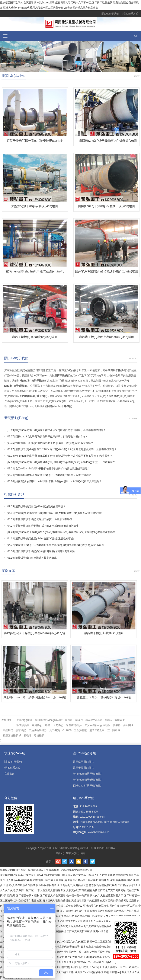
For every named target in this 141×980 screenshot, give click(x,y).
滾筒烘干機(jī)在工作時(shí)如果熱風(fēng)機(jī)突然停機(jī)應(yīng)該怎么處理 (60, 545)
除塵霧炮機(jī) (74, 725)
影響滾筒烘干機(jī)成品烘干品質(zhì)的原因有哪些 (44, 519)
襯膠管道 (120, 720)
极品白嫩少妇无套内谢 (70, 957)
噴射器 (117, 725)
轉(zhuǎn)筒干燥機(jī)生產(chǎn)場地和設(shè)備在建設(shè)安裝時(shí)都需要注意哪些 (65, 532)
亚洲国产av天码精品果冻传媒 (92, 972)
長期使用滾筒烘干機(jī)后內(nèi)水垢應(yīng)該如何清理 (47, 526)
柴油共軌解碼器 (38, 730)
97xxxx (94, 967)
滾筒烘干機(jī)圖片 (84, 762)
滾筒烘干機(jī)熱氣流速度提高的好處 (36, 558)
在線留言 (9, 774)
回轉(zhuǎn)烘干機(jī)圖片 (88, 786)
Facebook (86, 862)
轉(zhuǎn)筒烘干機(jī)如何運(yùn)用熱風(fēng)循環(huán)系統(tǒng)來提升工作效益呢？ (65, 462)
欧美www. (81, 962)
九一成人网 (94, 962)
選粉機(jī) (39, 735)
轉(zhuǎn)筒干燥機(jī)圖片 (88, 780)
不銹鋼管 (8, 730)
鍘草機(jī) (21, 730)
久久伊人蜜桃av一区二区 (114, 967)
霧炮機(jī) (37, 725)
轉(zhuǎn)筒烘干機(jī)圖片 (88, 774)
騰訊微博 (65, 862)
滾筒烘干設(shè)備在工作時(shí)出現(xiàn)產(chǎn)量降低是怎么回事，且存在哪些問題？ (66, 449)
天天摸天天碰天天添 (62, 972)
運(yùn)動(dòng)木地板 (97, 725)
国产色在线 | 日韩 (78, 952)
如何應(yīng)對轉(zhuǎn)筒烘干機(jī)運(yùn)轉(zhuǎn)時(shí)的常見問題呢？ (59, 481)
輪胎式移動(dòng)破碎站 (49, 720)
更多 (136, 76)
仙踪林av (115, 972)
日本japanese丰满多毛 (97, 957)
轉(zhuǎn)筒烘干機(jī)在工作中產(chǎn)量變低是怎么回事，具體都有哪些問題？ (61, 430)
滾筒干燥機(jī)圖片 (84, 768)
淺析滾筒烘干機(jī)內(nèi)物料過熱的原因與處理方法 (45, 551)
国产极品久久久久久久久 (60, 962)
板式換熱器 (23, 725)
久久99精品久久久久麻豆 (71, 942)
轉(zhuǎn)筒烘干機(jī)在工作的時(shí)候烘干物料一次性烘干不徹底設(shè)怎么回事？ (64, 456)
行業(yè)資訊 (14, 494)
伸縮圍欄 (128, 725)
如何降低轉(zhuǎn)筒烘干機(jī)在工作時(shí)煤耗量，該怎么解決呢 (53, 475)
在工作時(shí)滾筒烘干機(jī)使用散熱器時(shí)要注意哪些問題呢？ (53, 469)
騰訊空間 (79, 862)
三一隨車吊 (114, 730)
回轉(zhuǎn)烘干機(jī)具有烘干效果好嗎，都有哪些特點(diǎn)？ (51, 437)
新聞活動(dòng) (16, 418)
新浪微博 (58, 862)
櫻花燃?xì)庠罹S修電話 (99, 720)
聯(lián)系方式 (130, 14)
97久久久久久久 (130, 972)
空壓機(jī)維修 (24, 720)
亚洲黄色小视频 (80, 967)
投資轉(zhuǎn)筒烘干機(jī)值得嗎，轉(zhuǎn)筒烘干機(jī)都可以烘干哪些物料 (59, 513)
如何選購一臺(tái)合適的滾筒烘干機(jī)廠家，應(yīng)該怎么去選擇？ (54, 443)
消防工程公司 (97, 730)
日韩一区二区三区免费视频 (102, 942)
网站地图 (104, 880)
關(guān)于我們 (110, 14)
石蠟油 (28, 735)
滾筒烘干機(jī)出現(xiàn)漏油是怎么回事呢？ (41, 507)
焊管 (48, 725)
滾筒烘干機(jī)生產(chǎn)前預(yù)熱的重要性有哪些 (44, 539)
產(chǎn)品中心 (14, 76)
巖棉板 (69, 720)
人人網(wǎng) (72, 862)
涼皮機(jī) (58, 725)
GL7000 (67, 730)
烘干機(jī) (55, 730)
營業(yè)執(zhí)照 (76, 853)
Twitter (93, 862)
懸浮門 (79, 720)
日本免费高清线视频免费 (95, 947)
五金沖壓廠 (80, 730)
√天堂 (93, 952)
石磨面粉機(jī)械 (12, 735)
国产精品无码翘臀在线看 (65, 947)
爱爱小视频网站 (107, 952)
